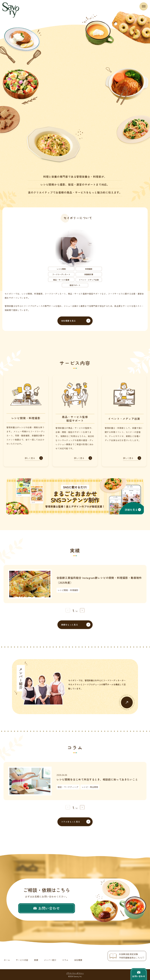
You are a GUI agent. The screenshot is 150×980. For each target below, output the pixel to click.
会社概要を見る (68, 321)
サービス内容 (22, 960)
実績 (36, 960)
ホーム (7, 960)
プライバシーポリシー (75, 973)
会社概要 (78, 960)
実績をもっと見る (70, 625)
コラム (65, 960)
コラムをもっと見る (71, 822)
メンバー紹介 (50, 960)
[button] (82, 610)
